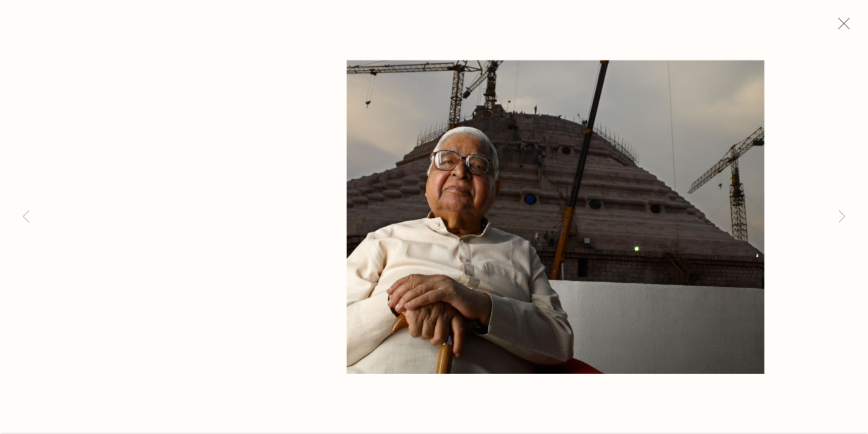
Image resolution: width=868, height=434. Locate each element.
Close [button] (849, 27)
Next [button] (842, 217)
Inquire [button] (82, 330)
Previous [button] (26, 217)
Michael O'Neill (118, 125)
